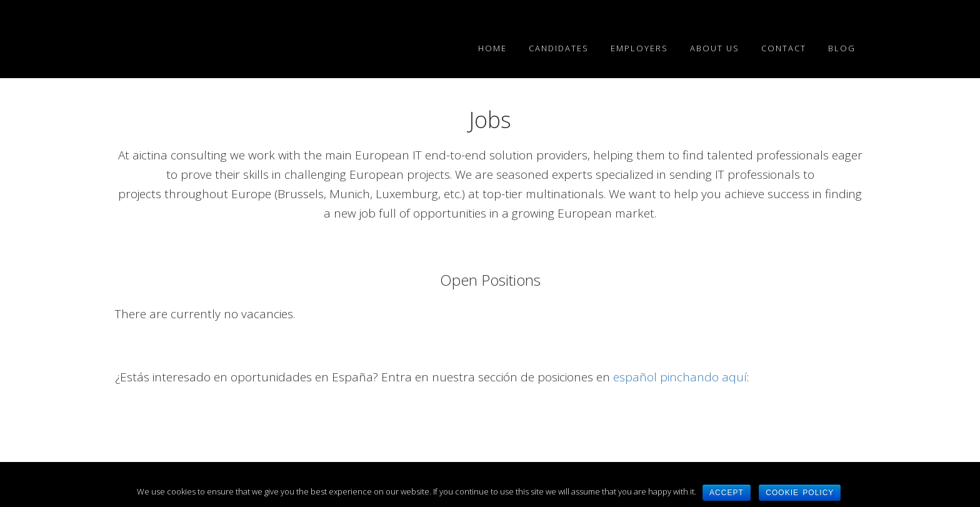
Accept (727, 493)
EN (209, 38)
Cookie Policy (800, 493)
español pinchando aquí (680, 377)
